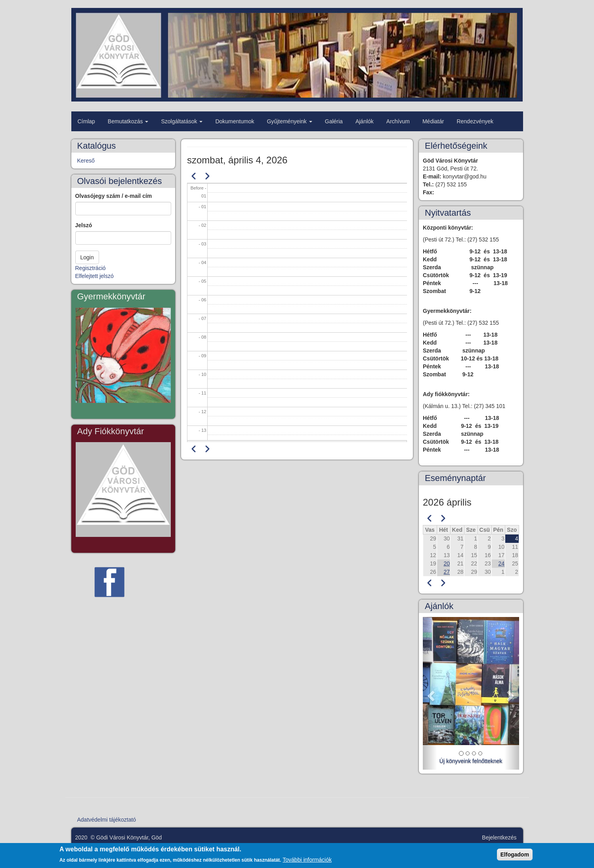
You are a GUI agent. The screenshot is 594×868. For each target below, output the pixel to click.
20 (447, 563)
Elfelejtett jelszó (95, 276)
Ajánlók (365, 121)
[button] (430, 693)
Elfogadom (515, 857)
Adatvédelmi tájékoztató (107, 820)
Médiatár (433, 121)
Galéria (334, 121)
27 (447, 572)
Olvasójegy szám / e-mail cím (114, 196)
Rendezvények (475, 121)
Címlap (86, 121)
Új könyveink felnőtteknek (471, 761)
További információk (307, 862)
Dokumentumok (235, 121)
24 (501, 563)
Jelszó (84, 225)
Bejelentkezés (499, 837)
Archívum (398, 121)
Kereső (86, 161)
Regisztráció (91, 268)
